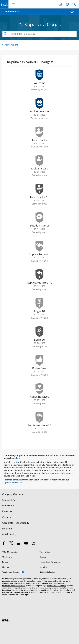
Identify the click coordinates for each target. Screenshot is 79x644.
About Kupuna (11, 45)
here (18, 458)
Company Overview (13, 494)
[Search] (39, 34)
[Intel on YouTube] (26, 543)
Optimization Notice (13, 482)
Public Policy (9, 534)
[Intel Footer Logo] (6, 620)
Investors (7, 511)
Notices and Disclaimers (57, 585)
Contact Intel (9, 500)
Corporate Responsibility (16, 523)
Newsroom (8, 505)
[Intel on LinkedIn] (19, 543)
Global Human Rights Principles (45, 590)
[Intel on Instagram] (34, 543)
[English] (67, 4)
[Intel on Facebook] (4, 543)
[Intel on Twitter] (11, 543)
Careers (6, 517)
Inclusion (7, 528)
